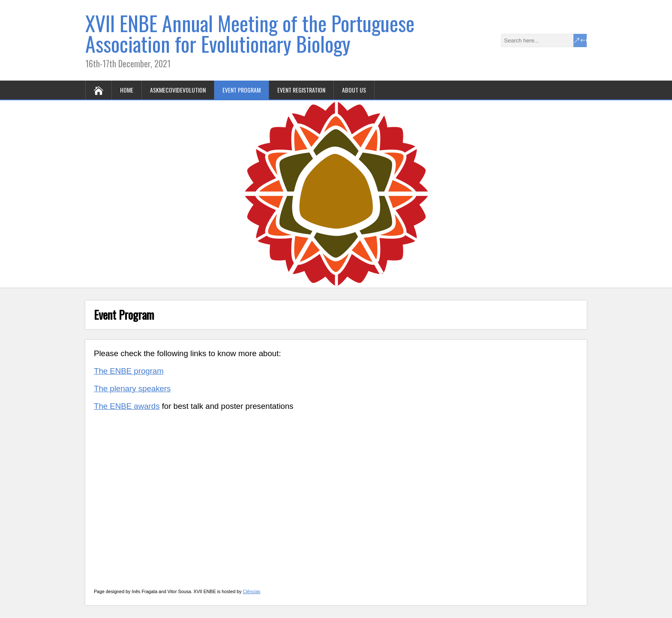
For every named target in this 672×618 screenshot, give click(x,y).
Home (127, 90)
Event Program (241, 90)
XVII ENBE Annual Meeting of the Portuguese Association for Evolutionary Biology (250, 33)
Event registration (301, 90)
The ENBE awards (127, 406)
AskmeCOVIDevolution (178, 90)
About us (354, 90)
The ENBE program (129, 371)
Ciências (252, 591)
